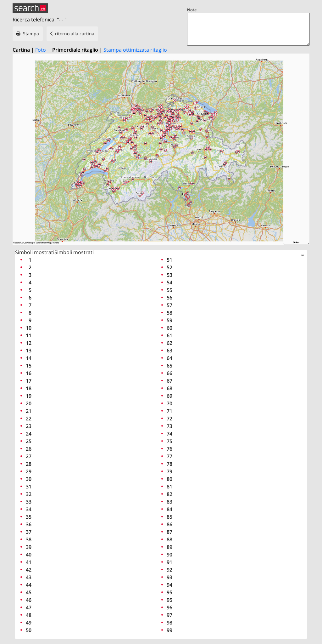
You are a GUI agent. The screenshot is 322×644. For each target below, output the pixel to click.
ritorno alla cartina (75, 34)
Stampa (31, 34)
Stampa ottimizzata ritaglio (135, 50)
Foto (41, 50)
